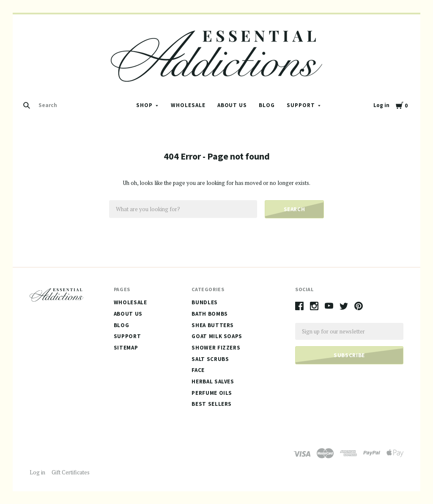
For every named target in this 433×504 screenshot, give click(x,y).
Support (301, 105)
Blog (267, 105)
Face (198, 370)
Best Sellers (212, 404)
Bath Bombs (210, 314)
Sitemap (126, 348)
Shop (144, 105)
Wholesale (188, 105)
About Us (232, 105)
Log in (381, 105)
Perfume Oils (212, 393)
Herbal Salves (213, 381)
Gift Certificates (71, 472)
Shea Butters (213, 325)
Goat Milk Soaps (217, 336)
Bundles (205, 302)
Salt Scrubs (210, 359)
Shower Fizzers (216, 348)
